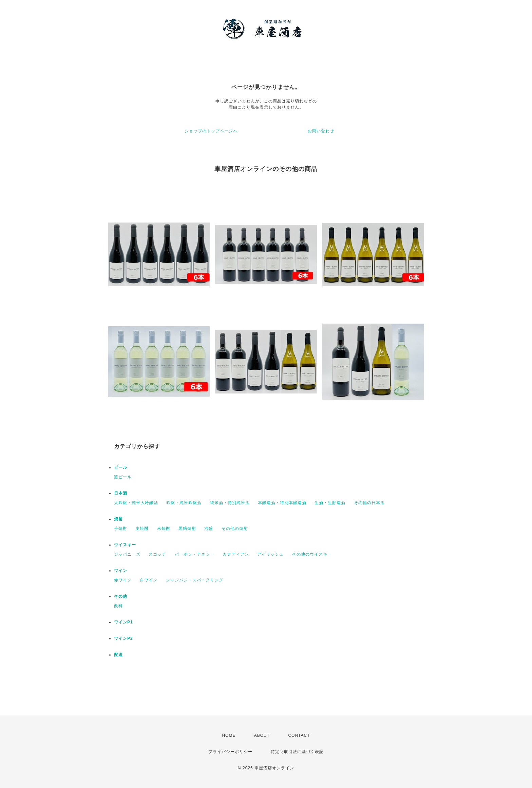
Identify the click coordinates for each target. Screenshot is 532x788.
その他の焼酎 (235, 528)
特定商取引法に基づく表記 (297, 752)
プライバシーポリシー (230, 752)
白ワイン (149, 580)
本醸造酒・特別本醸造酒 (282, 503)
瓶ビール (123, 477)
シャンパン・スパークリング (195, 580)
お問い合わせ (321, 131)
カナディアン (236, 554)
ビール (121, 467)
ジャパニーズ (127, 554)
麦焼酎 (142, 528)
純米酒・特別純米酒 (230, 503)
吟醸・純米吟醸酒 (184, 503)
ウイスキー (125, 545)
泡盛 (209, 528)
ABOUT (262, 735)
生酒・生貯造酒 (330, 503)
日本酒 (121, 493)
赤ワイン (123, 580)
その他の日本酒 (369, 503)
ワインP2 (123, 638)
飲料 (118, 606)
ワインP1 (123, 622)
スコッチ (157, 554)
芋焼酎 (121, 528)
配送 (118, 655)
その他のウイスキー (312, 554)
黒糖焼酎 (187, 528)
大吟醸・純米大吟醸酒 (136, 503)
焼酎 (118, 519)
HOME (229, 735)
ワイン (121, 571)
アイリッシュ (270, 554)
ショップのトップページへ (211, 131)
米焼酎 (164, 528)
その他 (121, 596)
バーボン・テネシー (195, 554)
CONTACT (299, 735)
